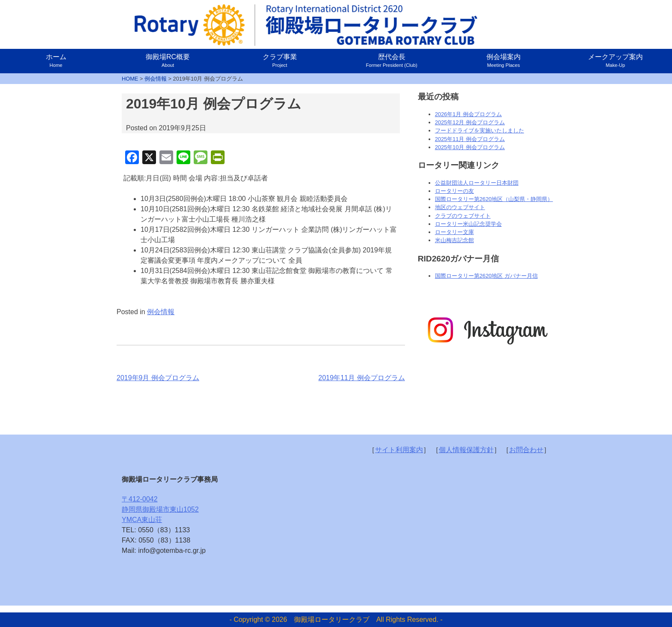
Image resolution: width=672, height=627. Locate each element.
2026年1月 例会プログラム (468, 114)
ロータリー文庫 (454, 232)
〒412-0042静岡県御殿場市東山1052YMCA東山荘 (160, 509)
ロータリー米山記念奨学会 (468, 224)
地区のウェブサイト (460, 207)
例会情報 (161, 312)
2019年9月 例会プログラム (158, 378)
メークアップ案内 (615, 60)
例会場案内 (504, 60)
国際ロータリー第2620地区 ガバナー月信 (486, 276)
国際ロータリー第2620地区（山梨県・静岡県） (494, 199)
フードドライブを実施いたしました (480, 130)
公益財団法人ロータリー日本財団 (477, 183)
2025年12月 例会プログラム (470, 122)
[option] (487, 330)
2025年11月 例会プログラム (470, 139)
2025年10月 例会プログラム (470, 147)
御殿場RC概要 (168, 60)
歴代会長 (392, 60)
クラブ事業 (280, 60)
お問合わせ (526, 450)
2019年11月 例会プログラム (362, 378)
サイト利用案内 (399, 450)
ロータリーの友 (454, 191)
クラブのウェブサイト (463, 216)
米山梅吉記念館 (454, 240)
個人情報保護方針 (466, 450)
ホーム (56, 60)
